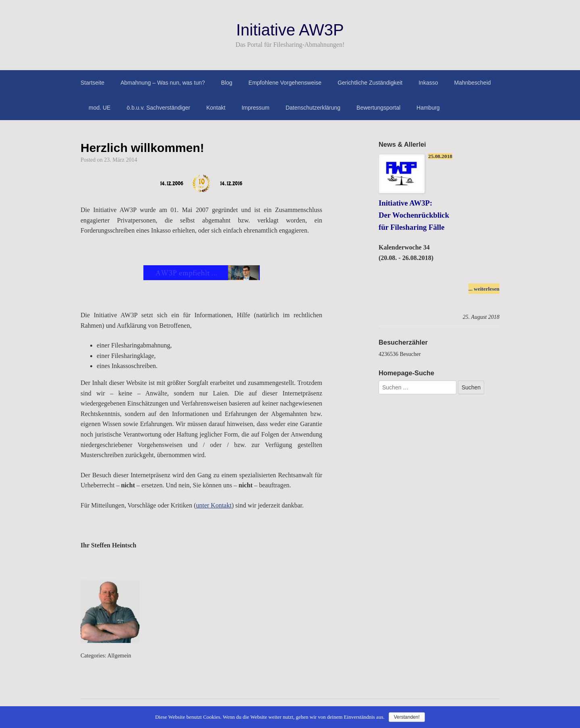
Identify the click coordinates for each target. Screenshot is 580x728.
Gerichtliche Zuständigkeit (370, 83)
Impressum (256, 108)
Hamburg (428, 108)
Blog (227, 83)
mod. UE (99, 108)
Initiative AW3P (290, 30)
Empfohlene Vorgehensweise (285, 83)
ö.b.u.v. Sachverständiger (158, 108)
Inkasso (428, 83)
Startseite (92, 83)
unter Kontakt (213, 505)
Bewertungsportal (378, 108)
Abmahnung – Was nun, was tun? (163, 83)
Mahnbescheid (472, 83)
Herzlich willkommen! (142, 148)
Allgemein (119, 656)
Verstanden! (407, 717)
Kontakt (216, 108)
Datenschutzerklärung (313, 108)
